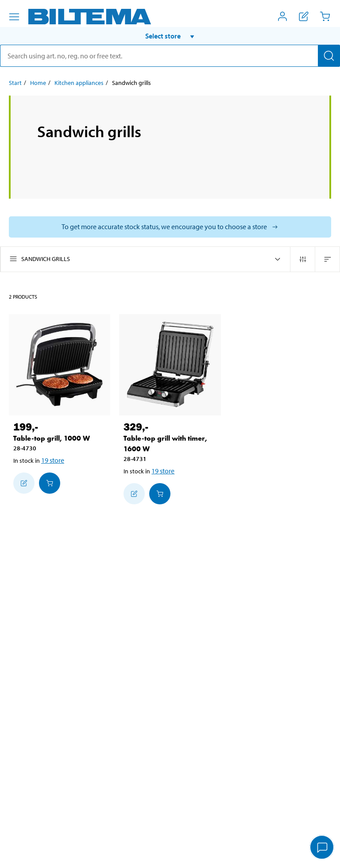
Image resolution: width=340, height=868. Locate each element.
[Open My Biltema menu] (282, 16)
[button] (170, 36)
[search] (170, 56)
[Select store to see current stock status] (170, 227)
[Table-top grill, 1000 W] (60, 365)
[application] (322, 848)
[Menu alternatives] (14, 17)
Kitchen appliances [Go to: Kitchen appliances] (79, 83)
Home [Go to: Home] (38, 83)
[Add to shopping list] (24, 483)
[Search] (329, 56)
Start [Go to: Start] (15, 83)
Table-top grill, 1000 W (52, 438)
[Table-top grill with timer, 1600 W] (170, 365)
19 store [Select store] (53, 460)
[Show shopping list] (304, 16)
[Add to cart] (50, 483)
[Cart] (325, 16)
